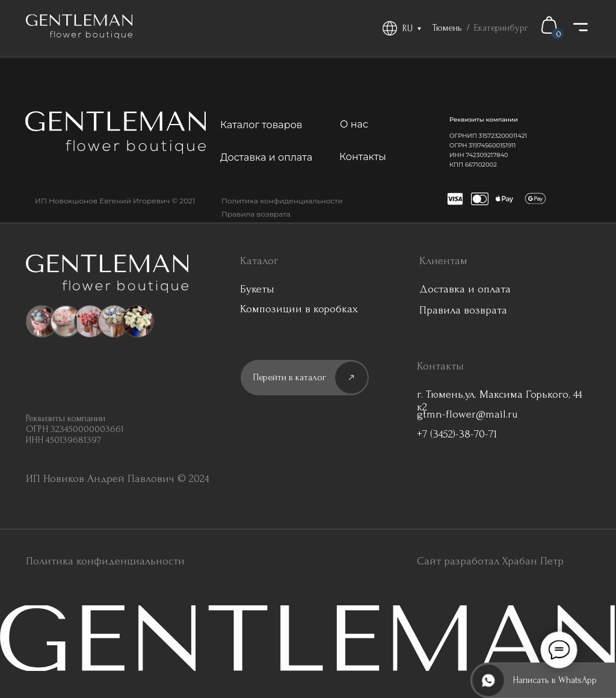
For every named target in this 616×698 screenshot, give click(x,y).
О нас (354, 124)
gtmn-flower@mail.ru (467, 414)
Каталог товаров (261, 125)
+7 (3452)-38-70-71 (457, 434)
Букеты (257, 289)
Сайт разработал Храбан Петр (490, 561)
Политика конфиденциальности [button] (282, 201)
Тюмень (447, 28)
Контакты (363, 157)
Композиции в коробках (299, 309)
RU (408, 28)
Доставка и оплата (266, 157)
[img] (79, 27)
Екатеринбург (501, 28)
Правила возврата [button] (256, 214)
